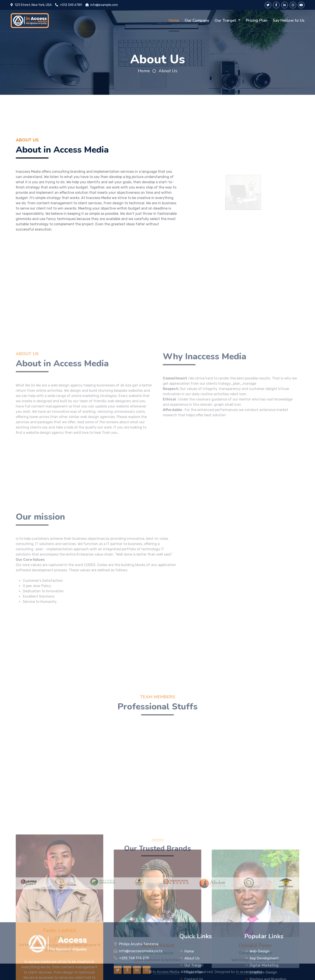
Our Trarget (226, 20)
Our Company (197, 20)
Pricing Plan (257, 20)
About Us (168, 71)
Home (174, 20)
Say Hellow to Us (289, 20)
